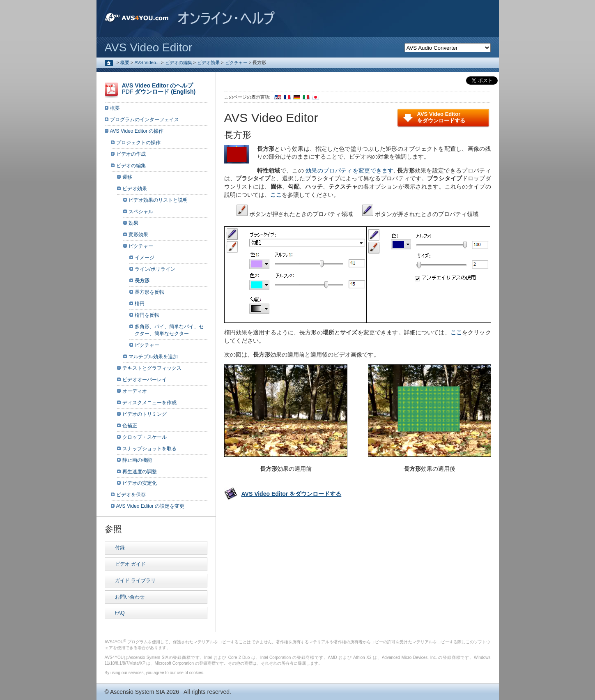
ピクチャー (236, 62)
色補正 (130, 426)
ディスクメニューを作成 (149, 403)
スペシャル (141, 212)
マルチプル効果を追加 (153, 357)
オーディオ (135, 391)
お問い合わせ (130, 597)
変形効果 (138, 235)
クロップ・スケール (145, 437)
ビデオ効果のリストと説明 (158, 200)
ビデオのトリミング (145, 414)
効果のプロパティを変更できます (350, 170)
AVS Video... (147, 62)
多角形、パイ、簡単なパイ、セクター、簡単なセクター (169, 330)
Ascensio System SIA (137, 692)
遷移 (127, 177)
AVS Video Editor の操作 (137, 131)
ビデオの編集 (179, 62)
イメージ (145, 258)
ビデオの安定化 (140, 483)
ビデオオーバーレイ (145, 380)
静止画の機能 (137, 460)
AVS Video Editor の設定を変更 (150, 506)
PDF (159, 89)
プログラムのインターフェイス (145, 120)
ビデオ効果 (208, 62)
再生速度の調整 (140, 472)
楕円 (140, 304)
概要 (125, 62)
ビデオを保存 (131, 495)
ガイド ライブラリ (135, 580)
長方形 (142, 281)
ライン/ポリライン (155, 269)
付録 (120, 548)
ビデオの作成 (131, 154)
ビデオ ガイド (130, 564)
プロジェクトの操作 (138, 143)
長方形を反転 (149, 292)
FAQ (120, 613)
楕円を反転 (147, 315)
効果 (133, 223)
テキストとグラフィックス (152, 368)
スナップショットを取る (149, 449)
